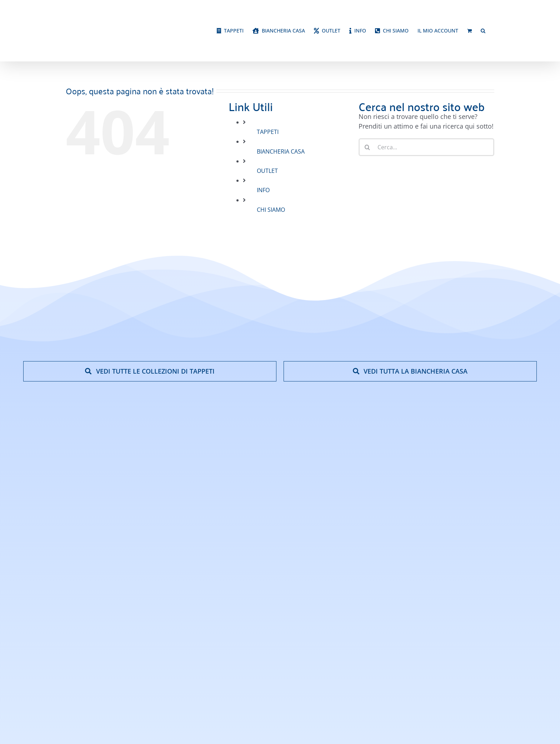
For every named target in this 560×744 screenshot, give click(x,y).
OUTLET (267, 171)
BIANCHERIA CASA (281, 151)
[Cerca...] (426, 147)
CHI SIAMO (271, 210)
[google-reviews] (504, 537)
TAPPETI (268, 132)
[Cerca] (367, 147)
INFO (263, 190)
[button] (483, 31)
